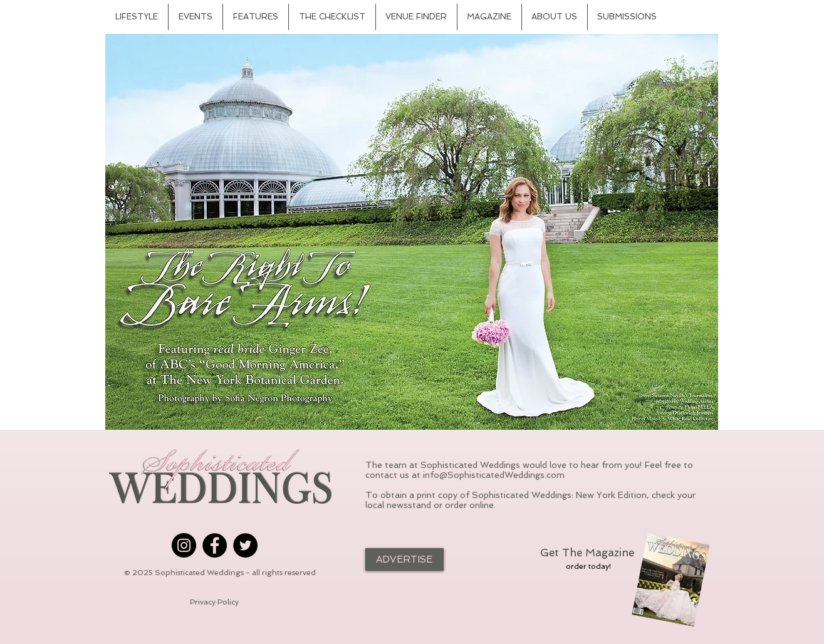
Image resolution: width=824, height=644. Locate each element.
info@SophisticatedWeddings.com (494, 475)
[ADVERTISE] (404, 559)
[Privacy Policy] (214, 603)
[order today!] (588, 566)
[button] (412, 232)
